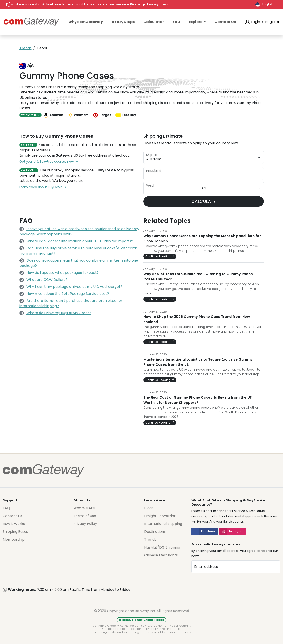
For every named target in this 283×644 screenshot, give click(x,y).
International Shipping (163, 524)
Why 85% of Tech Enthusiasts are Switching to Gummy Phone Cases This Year (198, 277)
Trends (25, 48)
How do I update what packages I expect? (63, 273)
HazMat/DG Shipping (162, 547)
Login (256, 22)
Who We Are (84, 508)
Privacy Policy (85, 524)
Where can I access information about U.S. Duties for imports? (80, 241)
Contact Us (225, 22)
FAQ (176, 22)
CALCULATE (203, 201)
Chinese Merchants (161, 555)
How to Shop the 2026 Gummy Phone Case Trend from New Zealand (197, 319)
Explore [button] (196, 22)
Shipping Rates (15, 532)
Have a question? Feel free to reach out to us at (91, 4)
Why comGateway (86, 22)
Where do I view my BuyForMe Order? (59, 313)
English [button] (265, 4)
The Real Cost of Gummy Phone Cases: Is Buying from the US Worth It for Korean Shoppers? (198, 400)
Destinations (155, 532)
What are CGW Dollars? (47, 280)
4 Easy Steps (123, 22)
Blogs (149, 508)
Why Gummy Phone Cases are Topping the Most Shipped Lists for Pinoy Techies (202, 238)
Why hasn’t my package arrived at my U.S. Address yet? (74, 287)
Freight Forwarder (160, 516)
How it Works (14, 524)
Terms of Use (85, 516)
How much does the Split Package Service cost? (68, 294)
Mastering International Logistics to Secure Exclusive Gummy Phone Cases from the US (198, 362)
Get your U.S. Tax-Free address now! (49, 162)
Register (272, 22)
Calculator (154, 22)
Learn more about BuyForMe (43, 187)
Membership (14, 539)
